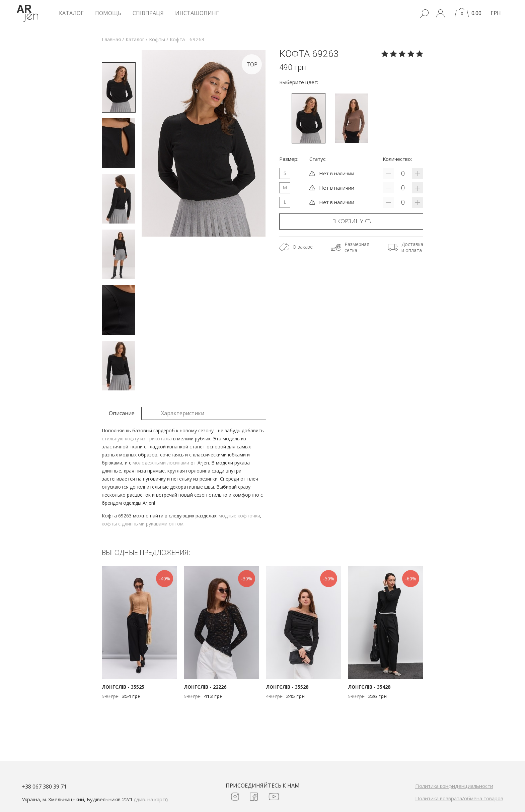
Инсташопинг (197, 13)
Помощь (108, 13)
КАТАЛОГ (71, 13)
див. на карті (151, 799)
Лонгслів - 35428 (369, 687)
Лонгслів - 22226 (205, 687)
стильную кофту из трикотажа (137, 439)
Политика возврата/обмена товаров (459, 798)
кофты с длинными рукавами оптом (143, 524)
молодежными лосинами (161, 463)
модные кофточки (239, 516)
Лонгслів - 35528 (287, 687)
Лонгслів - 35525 (123, 687)
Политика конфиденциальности (454, 786)
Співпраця (148, 13)
